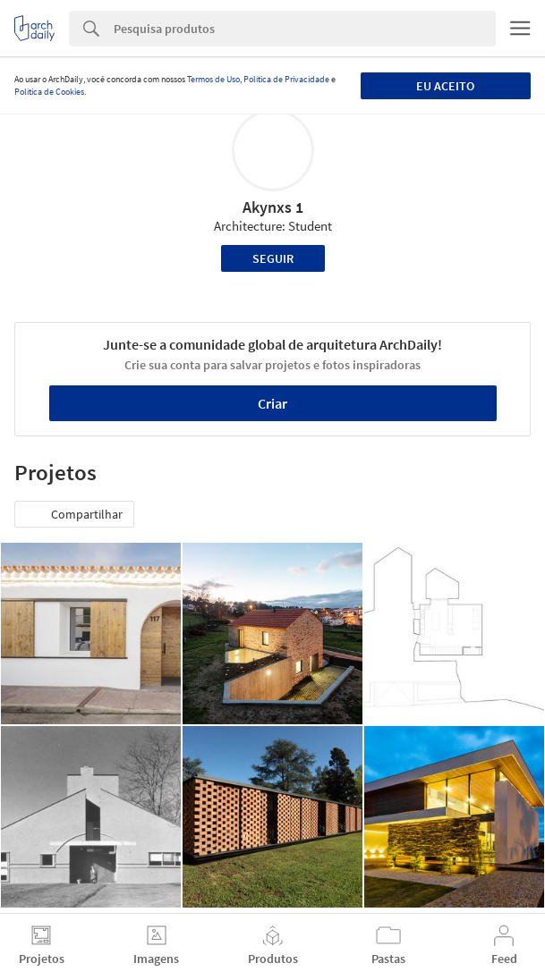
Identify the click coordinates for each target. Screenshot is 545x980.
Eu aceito (445, 86)
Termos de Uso (213, 79)
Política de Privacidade (286, 79)
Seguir (273, 258)
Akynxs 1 (273, 207)
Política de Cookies (49, 92)
